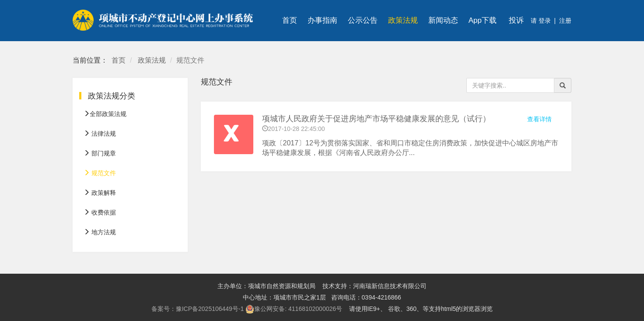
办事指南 (322, 20)
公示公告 (363, 20)
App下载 (483, 20)
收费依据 (100, 212)
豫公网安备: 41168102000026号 (294, 309)
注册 (565, 21)
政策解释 (100, 193)
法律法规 (100, 134)
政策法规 (403, 20)
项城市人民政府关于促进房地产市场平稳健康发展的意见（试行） (376, 119)
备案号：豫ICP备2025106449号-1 (198, 309)
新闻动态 (443, 20)
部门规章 (100, 153)
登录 (544, 21)
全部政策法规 (105, 114)
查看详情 (539, 119)
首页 (290, 20)
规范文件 (100, 173)
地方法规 (100, 232)
